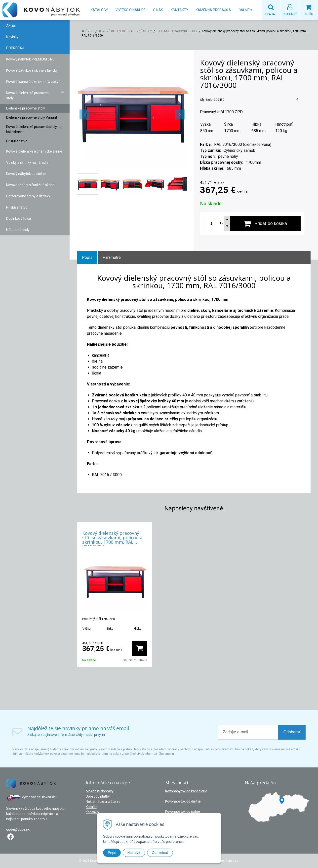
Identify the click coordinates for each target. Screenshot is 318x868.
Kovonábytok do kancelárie (186, 791)
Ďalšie (245, 10)
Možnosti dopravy (100, 791)
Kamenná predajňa (213, 10)
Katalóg (92, 807)
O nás (158, 10)
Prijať (112, 853)
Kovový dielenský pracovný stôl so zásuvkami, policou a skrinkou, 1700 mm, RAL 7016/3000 (112, 540)
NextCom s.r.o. (229, 861)
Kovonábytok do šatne (183, 812)
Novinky (12, 37)
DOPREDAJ (15, 48)
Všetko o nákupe (131, 10)
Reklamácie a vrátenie (103, 802)
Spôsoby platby (98, 796)
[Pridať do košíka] (265, 223)
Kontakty (179, 10)
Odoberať (292, 732)
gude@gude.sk (18, 829)
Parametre (112, 257)
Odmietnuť (160, 853)
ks (222, 223)
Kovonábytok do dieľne (183, 801)
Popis (87, 257)
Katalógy (99, 10)
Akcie (11, 26)
